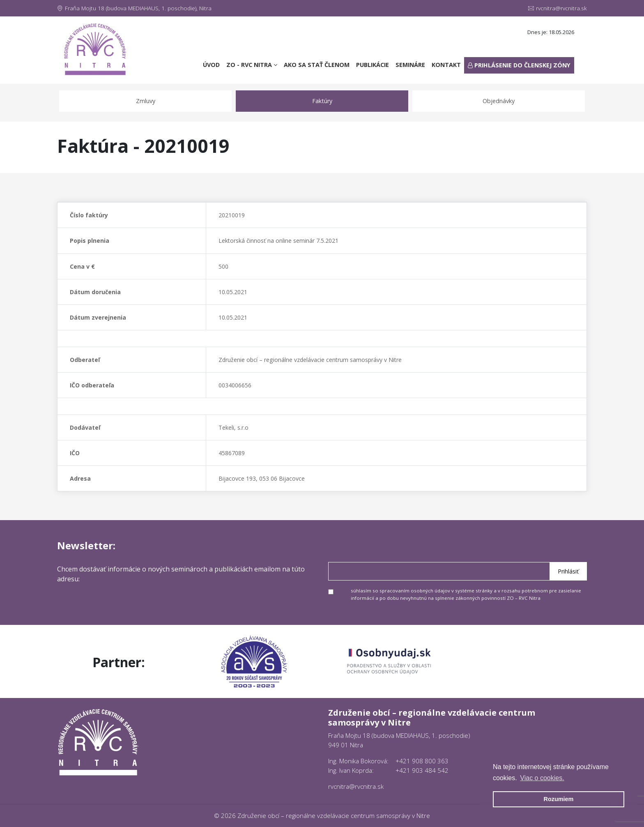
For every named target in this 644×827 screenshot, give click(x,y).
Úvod (213, 64)
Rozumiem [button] (559, 799)
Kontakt (446, 65)
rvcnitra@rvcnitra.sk (558, 8)
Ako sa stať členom (317, 65)
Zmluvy (146, 101)
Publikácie (373, 65)
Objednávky (499, 101)
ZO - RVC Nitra (252, 65)
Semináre (410, 65)
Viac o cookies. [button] (542, 778)
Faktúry (322, 101)
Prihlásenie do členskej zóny (519, 65)
